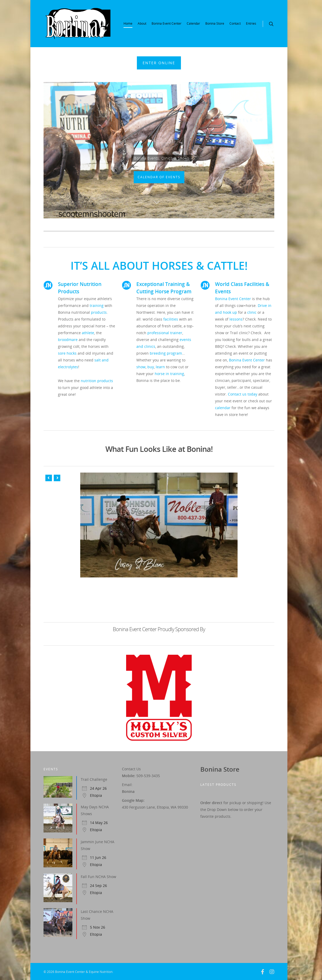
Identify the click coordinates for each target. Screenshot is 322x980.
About (142, 23)
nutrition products (97, 381)
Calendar (193, 23)
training (97, 305)
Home (128, 23)
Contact (235, 23)
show (141, 367)
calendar (223, 408)
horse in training (169, 374)
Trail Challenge (94, 779)
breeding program (166, 353)
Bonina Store (215, 23)
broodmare (68, 340)
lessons (236, 319)
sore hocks (67, 353)
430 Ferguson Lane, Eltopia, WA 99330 (155, 807)
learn (160, 367)
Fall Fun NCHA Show (98, 877)
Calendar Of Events (159, 177)
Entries (251, 23)
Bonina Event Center (167, 23)
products (99, 312)
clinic (252, 312)
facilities (171, 319)
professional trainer (165, 333)
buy (151, 367)
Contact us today (243, 394)
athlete (88, 333)
